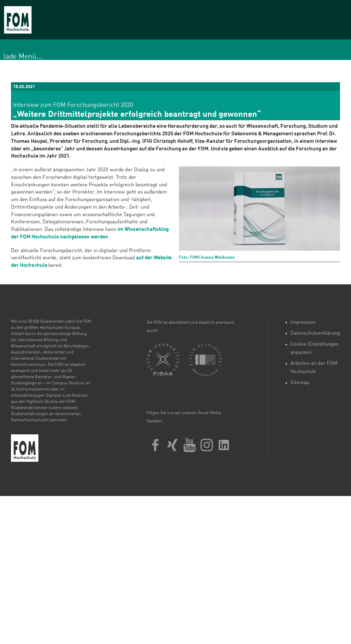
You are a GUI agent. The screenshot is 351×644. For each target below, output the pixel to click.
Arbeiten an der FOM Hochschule (314, 368)
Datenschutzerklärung (315, 333)
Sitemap (300, 383)
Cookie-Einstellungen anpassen (314, 349)
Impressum (303, 323)
